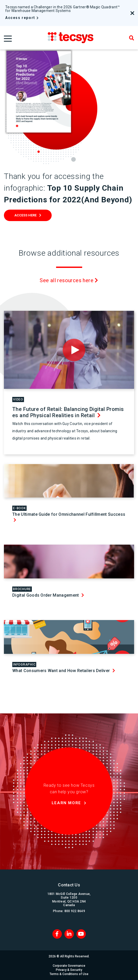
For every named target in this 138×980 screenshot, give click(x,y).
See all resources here (69, 280)
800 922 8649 (75, 911)
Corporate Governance (69, 966)
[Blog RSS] (81, 934)
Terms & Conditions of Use (69, 974)
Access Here (25, 215)
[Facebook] (57, 934)
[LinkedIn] (69, 934)
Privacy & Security (69, 970)
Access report (20, 18)
